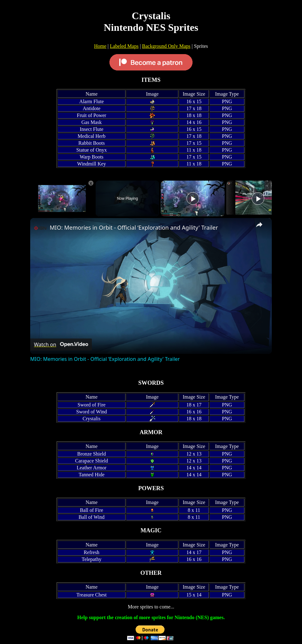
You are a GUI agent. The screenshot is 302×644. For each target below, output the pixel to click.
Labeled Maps (124, 46)
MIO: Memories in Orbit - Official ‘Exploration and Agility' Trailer (134, 227)
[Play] (193, 199)
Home (100, 46)
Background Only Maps (166, 46)
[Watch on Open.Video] (61, 344)
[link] (40, 228)
